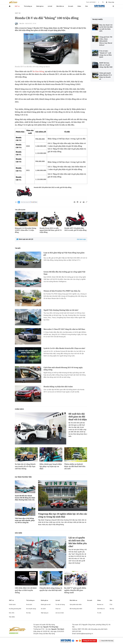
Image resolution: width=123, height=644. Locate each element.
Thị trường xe (28, 6)
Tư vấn (99, 613)
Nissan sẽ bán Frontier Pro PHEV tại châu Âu (62, 291)
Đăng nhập (111, 2)
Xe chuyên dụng (31, 609)
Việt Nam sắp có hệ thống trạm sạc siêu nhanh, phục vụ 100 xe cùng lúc (25, 520)
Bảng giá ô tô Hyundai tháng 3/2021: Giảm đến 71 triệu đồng (26, 230)
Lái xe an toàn (60, 613)
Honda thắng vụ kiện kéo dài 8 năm (58, 387)
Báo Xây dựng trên (29, 202)
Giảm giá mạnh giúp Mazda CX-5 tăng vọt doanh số (106, 76)
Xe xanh (71, 6)
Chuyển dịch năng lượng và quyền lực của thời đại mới (51, 589)
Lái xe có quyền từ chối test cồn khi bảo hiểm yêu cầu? (78, 542)
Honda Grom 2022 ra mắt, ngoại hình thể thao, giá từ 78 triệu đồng (51, 230)
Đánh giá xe (40, 6)
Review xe (100, 604)
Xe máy (28, 613)
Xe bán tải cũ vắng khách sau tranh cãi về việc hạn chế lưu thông (25, 466)
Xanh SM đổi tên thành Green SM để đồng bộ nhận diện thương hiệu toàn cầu (25, 498)
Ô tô (111, 604)
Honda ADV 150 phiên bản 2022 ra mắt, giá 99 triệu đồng (53, 187)
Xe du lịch (29, 604)
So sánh (43, 609)
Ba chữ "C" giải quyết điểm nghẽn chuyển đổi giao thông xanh (75, 590)
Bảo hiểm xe (60, 6)
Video (79, 6)
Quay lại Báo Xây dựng (106, 641)
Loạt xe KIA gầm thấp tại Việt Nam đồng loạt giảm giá (64, 254)
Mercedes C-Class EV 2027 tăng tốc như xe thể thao (64, 329)
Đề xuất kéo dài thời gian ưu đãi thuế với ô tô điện (78, 417)
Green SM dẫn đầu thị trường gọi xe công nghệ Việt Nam (64, 273)
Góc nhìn (18, 533)
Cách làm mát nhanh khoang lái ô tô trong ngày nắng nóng (63, 369)
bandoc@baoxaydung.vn (85, 634)
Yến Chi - (22, 23)
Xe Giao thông (38, 71)
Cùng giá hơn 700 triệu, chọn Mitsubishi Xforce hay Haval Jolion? (106, 41)
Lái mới (50, 6)
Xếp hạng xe (45, 613)
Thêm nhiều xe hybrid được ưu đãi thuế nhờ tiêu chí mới (75, 466)
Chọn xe (58, 609)
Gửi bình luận (81, 239)
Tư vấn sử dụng (60, 604)
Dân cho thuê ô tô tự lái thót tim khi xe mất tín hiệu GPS (106, 28)
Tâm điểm (12, 617)
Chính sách (19, 409)
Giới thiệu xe (101, 609)
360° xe (17, 6)
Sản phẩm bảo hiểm (76, 604)
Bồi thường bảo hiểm (76, 609)
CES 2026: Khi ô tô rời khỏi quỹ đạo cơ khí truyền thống (26, 590)
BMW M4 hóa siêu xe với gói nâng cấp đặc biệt (106, 65)
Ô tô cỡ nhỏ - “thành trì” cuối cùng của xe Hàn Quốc (106, 54)
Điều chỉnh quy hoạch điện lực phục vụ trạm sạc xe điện (51, 466)
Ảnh (87, 6)
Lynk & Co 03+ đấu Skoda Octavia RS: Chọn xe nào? (64, 348)
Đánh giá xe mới (46, 604)
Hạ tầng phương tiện (23, 477)
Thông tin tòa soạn (89, 641)
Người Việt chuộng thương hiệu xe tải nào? (61, 310)
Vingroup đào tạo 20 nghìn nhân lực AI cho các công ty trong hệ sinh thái (63, 515)
